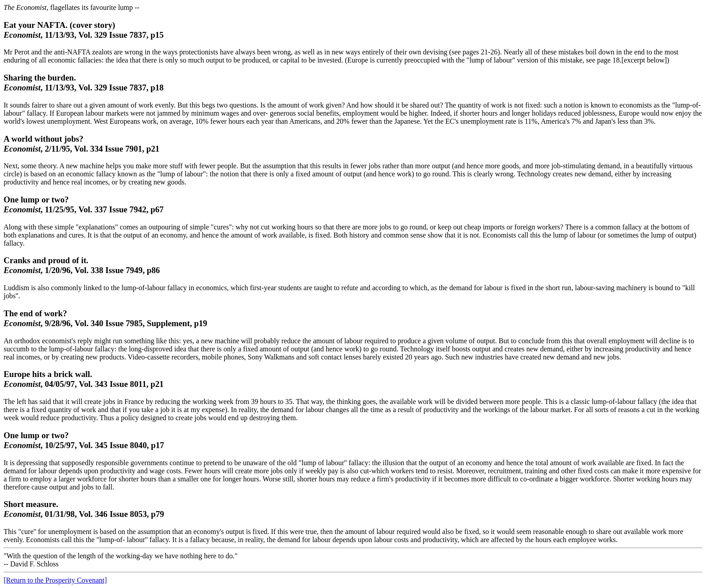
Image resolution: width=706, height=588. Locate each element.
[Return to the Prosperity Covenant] (55, 580)
